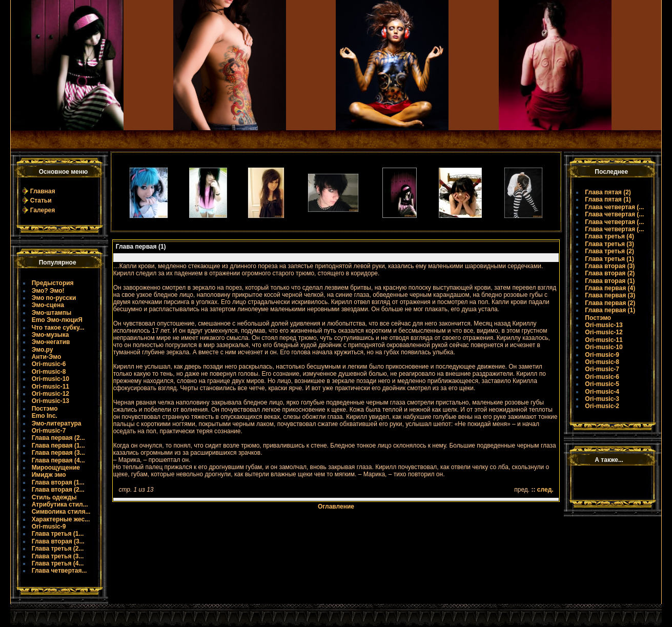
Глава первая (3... (58, 453)
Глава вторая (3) (610, 266)
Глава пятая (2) (608, 192)
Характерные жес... (61, 519)
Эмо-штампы (52, 313)
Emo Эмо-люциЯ (57, 320)
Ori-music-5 (602, 384)
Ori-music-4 (602, 392)
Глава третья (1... (58, 534)
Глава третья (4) (609, 236)
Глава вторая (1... (58, 482)
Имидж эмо (49, 475)
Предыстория (53, 283)
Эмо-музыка (50, 335)
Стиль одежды (54, 497)
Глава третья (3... (58, 556)
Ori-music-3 (602, 399)
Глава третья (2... (58, 549)
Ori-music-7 (49, 431)
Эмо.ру (43, 350)
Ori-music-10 (50, 379)
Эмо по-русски (54, 298)
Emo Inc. (45, 416)
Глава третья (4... (58, 563)
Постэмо (45, 409)
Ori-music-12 (50, 394)
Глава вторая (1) (610, 281)
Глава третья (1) (609, 259)
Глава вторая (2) (610, 273)
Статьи (41, 200)
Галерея (43, 210)
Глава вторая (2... (58, 490)
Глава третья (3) (609, 244)
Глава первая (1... (58, 446)
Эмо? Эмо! (48, 291)
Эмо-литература (57, 423)
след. (545, 490)
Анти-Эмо (47, 357)
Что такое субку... (58, 328)
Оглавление (336, 507)
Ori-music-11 (50, 387)
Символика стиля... (61, 512)
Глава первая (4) (610, 288)
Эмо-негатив (51, 342)
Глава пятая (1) (608, 199)
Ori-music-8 (49, 372)
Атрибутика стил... (60, 504)
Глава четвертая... (59, 571)
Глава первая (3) (610, 295)
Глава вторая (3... (58, 541)
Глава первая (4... (58, 460)
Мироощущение (56, 468)
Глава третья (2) (609, 251)
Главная (43, 191)
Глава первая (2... (58, 438)
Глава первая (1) (610, 310)
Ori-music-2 (602, 406)
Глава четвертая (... (614, 207)
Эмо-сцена (48, 305)
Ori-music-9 (49, 527)
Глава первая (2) (610, 303)
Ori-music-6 (49, 364)
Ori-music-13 (50, 401)
